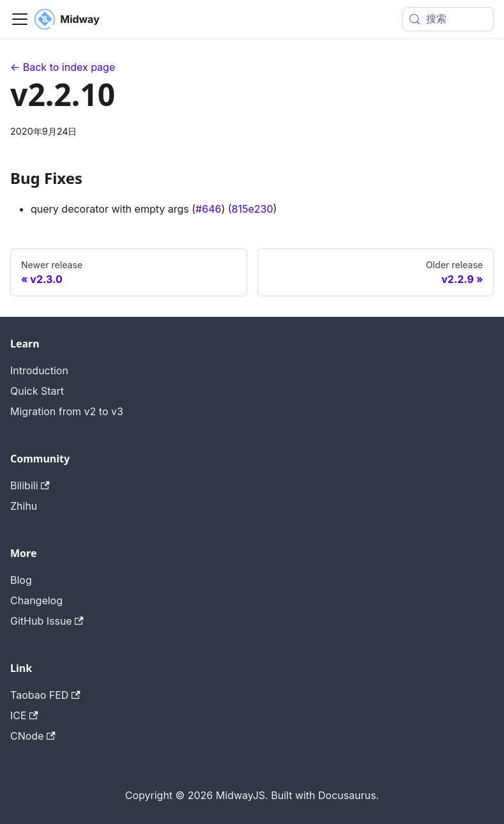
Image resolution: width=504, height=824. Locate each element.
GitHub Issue (47, 621)
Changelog (36, 600)
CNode (33, 736)
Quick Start (37, 391)
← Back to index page (63, 67)
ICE (24, 715)
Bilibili (30, 485)
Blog (21, 580)
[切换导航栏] (20, 19)
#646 (208, 209)
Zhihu (24, 506)
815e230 (253, 209)
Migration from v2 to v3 (67, 411)
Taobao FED (45, 695)
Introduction (39, 370)
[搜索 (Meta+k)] (448, 19)
